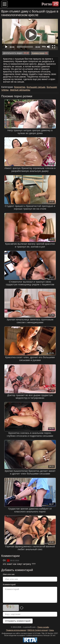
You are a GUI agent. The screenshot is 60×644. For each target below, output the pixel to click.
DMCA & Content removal (38, 630)
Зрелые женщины (20, 90)
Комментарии (38, 53)
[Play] (30, 34)
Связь (51, 630)
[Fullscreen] (54, 47)
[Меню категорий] (4, 4)
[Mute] (48, 47)
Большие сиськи (36, 87)
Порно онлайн (43, 627)
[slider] (25, 47)
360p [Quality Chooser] (44, 47)
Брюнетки (20, 87)
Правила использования (16, 630)
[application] (30, 34)
